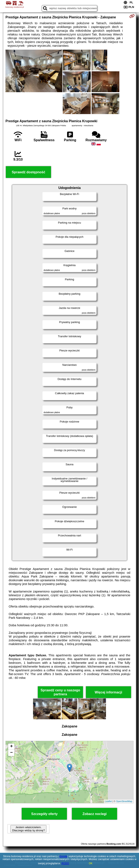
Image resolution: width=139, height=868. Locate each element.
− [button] (11, 753)
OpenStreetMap (124, 801)
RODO (65, 863)
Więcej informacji (108, 692)
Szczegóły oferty (44, 814)
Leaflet (108, 801)
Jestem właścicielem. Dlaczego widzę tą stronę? (28, 829)
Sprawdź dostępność (28, 172)
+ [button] (11, 747)
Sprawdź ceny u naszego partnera (60, 692)
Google (63, 856)
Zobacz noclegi (95, 814)
